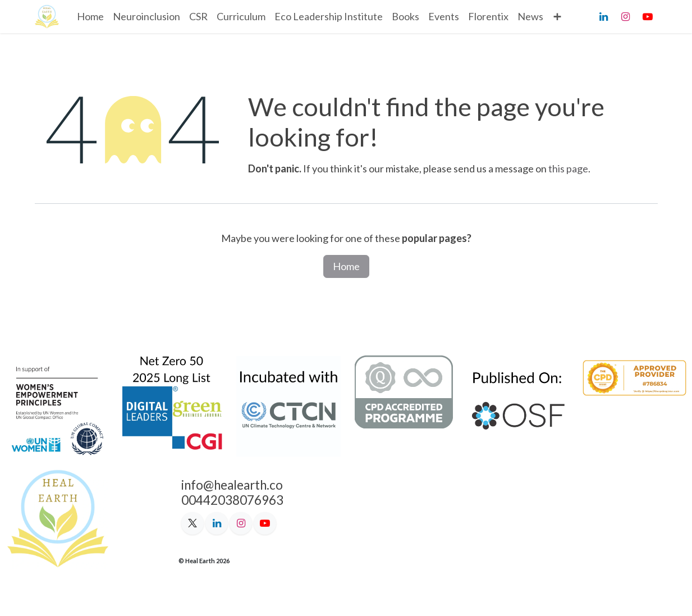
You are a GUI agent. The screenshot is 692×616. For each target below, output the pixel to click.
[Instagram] (626, 17)
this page (568, 168)
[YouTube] (648, 17)
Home (346, 266)
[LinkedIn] (604, 17)
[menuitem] (90, 17)
